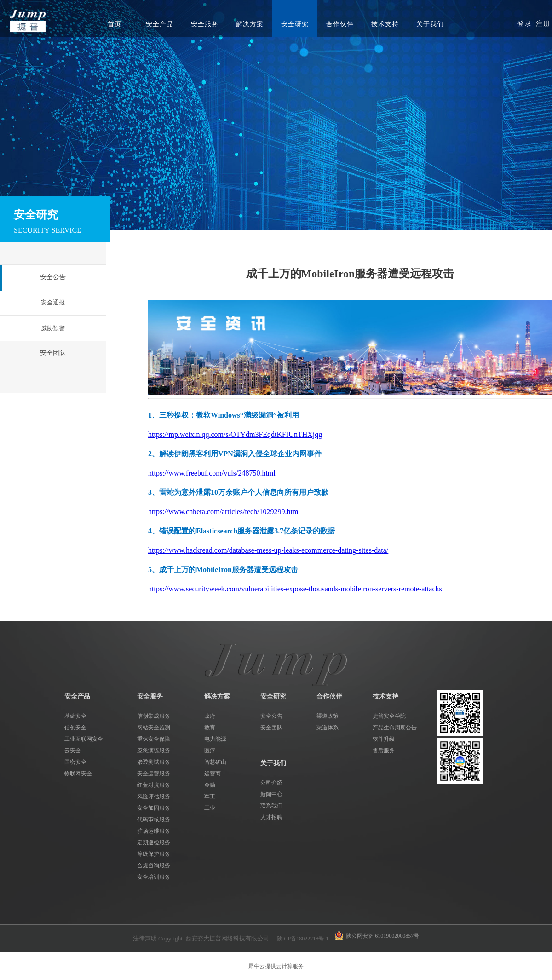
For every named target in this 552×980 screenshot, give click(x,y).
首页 (115, 24)
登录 (525, 24)
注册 (543, 24)
